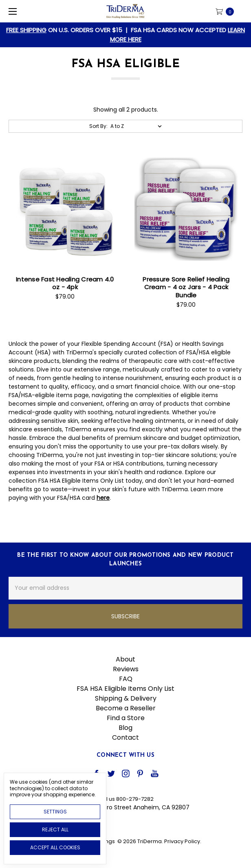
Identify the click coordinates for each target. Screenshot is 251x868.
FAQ (126, 679)
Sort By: (98, 126)
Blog (125, 728)
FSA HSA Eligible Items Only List (125, 689)
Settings (55, 812)
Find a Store (126, 718)
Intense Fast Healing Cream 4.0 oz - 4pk (65, 283)
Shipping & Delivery (126, 698)
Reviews (126, 669)
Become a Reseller (126, 708)
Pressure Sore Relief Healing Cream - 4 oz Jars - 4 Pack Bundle (186, 287)
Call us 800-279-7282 (125, 799)
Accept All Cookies (55, 847)
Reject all (55, 830)
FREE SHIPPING (26, 30)
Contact (125, 737)
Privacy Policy (182, 841)
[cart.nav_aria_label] (227, 11)
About (125, 659)
